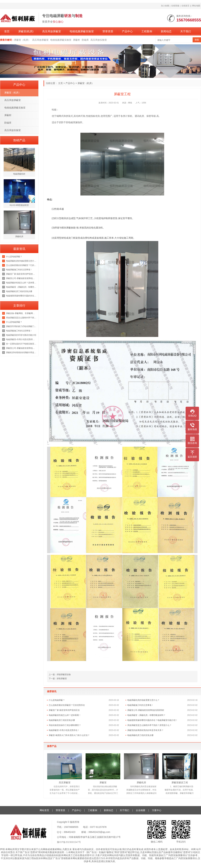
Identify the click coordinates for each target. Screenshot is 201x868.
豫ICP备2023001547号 (69, 842)
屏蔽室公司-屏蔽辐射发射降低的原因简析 (146, 710)
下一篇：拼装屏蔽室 (58, 679)
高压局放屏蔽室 (52, 31)
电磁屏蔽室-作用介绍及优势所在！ (64, 730)
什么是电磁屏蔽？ (57, 700)
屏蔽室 (103, 782)
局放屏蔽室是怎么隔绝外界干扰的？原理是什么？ (149, 725)
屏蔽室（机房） (22, 40)
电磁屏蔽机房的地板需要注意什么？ (143, 700)
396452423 (70, 832)
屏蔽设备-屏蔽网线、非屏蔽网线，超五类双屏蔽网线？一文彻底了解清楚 (21, 313)
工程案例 (147, 31)
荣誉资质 (108, 31)
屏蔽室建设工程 (180, 782)
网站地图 (196, 6)
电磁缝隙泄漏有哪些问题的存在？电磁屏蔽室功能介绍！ (152, 720)
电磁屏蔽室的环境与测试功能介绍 (21, 335)
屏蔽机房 (141, 782)
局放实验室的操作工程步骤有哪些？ (65, 725)
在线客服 (175, 6)
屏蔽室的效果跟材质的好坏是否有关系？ (145, 730)
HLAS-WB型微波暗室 (19, 205)
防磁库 (85, 40)
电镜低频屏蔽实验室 (82, 31)
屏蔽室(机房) (26, 31)
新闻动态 (166, 31)
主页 (60, 83)
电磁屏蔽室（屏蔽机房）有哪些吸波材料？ (146, 715)
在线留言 (185, 6)
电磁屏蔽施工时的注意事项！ (140, 705)
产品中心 (127, 31)
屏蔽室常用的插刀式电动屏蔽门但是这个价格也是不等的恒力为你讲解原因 (21, 326)
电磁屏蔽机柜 (19, 174)
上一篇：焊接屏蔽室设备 (60, 675)
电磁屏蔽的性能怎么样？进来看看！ (65, 715)
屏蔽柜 (77, 40)
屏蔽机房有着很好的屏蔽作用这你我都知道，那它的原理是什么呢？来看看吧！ (21, 352)
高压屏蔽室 (65, 782)
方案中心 (157, 810)
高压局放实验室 (99, 40)
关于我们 (186, 31)
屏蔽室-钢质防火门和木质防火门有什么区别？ (69, 735)
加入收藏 (165, 6)
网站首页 (44, 810)
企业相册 (141, 810)
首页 (7, 31)
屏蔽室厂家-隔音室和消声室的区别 (64, 710)
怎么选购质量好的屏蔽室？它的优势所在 (67, 705)
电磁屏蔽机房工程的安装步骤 (62, 720)
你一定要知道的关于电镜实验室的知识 (21, 344)
